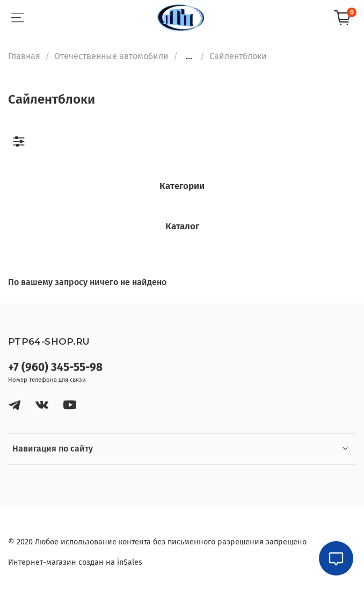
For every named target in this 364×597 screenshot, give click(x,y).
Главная (24, 56)
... (189, 56)
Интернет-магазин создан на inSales (75, 562)
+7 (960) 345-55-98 (55, 367)
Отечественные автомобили (111, 56)
